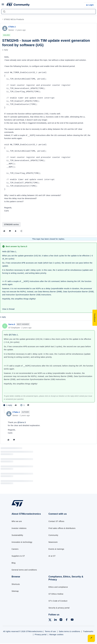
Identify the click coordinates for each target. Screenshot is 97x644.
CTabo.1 (12, 27)
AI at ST (52, 556)
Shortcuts (16, 584)
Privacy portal (41, 635)
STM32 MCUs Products (14, 19)
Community (53, 535)
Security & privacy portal (59, 608)
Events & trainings (56, 549)
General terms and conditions (24, 570)
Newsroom (53, 542)
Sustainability (17, 535)
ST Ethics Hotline (56, 594)
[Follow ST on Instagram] (61, 620)
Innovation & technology (22, 542)
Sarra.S (12, 324)
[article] (48, 365)
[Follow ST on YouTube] (72, 620)
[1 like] (22, 405)
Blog (14, 563)
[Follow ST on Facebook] (67, 620)
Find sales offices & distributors (62, 528)
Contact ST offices (56, 521)
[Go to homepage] (19, 506)
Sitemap (15, 591)
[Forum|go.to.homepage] (18, 5)
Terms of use (50, 631)
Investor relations (19, 528)
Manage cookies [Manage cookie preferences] (56, 635)
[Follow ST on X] (50, 620)
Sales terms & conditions (70, 631)
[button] (3, 5)
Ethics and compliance (58, 587)
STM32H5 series (11, 224)
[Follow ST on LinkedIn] (55, 620)
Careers (15, 549)
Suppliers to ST (18, 556)
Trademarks (88, 631)
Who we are (17, 521)
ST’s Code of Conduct (58, 601)
